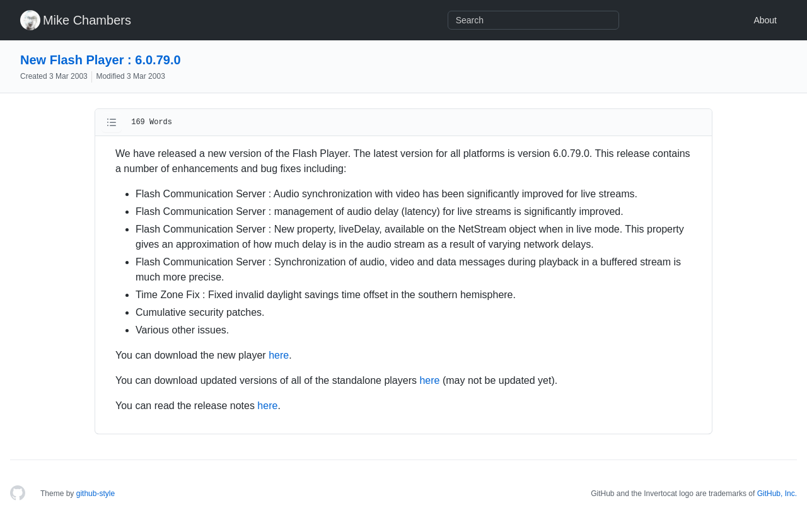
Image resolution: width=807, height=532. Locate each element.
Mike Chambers (87, 20)
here (279, 355)
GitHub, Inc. (777, 494)
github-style (96, 494)
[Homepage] (18, 494)
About (765, 20)
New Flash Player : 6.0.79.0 (101, 60)
